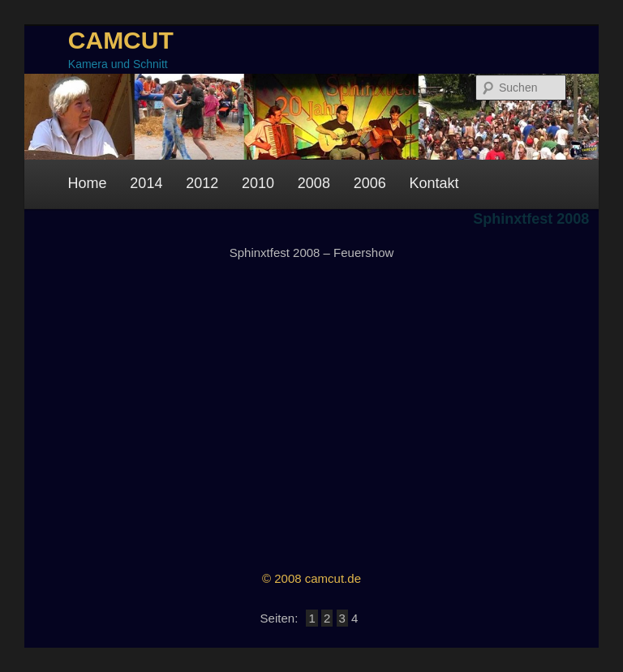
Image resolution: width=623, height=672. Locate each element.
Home (88, 183)
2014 (146, 183)
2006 (370, 183)
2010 (258, 183)
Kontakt (434, 183)
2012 (202, 183)
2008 (314, 183)
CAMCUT (121, 40)
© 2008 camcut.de (311, 578)
